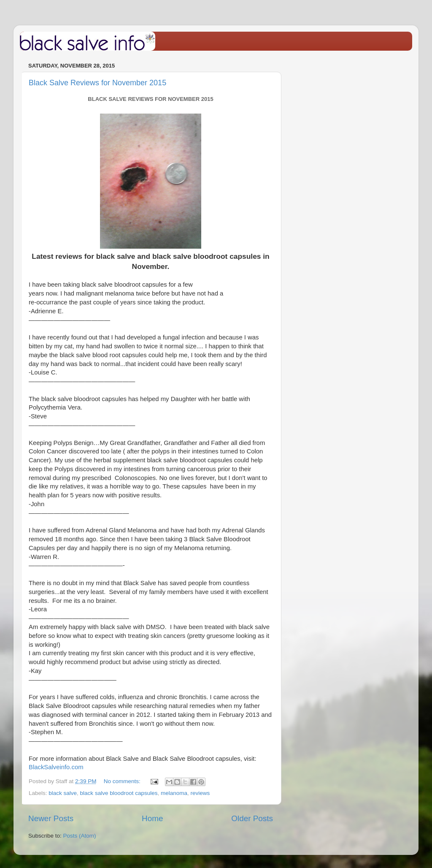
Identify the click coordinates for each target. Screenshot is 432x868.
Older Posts (252, 818)
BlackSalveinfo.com (56, 767)
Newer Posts (51, 818)
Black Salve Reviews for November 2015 (97, 83)
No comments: (123, 781)
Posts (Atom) (80, 836)
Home (152, 818)
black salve (63, 793)
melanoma (174, 793)
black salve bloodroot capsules (119, 793)
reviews (200, 793)
